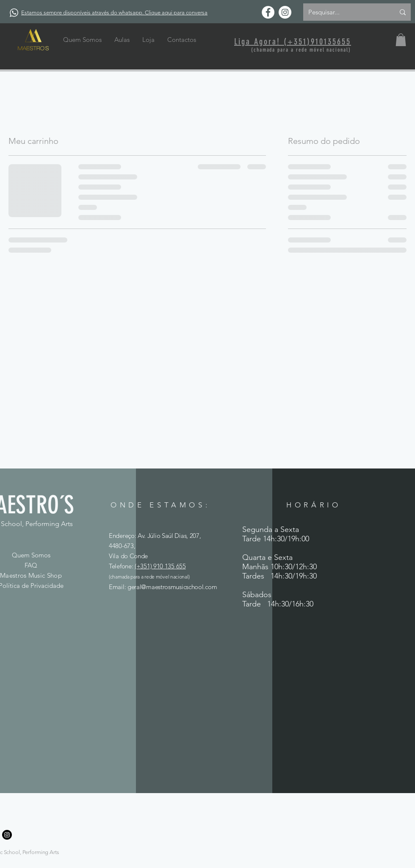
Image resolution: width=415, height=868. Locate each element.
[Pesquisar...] (345, 12)
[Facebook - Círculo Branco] (268, 12)
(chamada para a (274, 50)
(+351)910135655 (317, 41)
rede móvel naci (317, 50)
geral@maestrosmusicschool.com (172, 587)
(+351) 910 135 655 (160, 566)
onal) (344, 50)
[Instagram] (7, 835)
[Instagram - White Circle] (285, 12)
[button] (401, 40)
